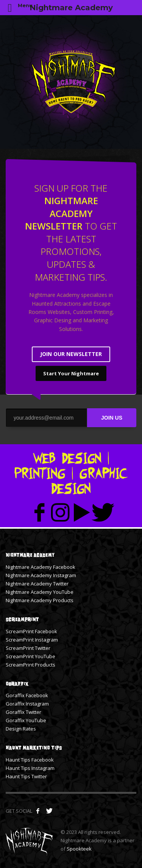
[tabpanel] (71, 82)
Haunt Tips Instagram (30, 768)
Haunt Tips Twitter (26, 776)
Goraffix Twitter (23, 712)
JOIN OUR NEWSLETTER (71, 354)
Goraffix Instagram (27, 704)
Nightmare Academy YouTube (40, 592)
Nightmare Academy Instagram (41, 575)
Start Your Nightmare (71, 373)
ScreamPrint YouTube (30, 656)
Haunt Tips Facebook (30, 760)
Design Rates (21, 729)
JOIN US (112, 418)
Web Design (67, 458)
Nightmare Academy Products (40, 600)
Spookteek (79, 849)
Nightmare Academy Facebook (41, 567)
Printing (40, 473)
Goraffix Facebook (27, 695)
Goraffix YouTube (26, 720)
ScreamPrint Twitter (28, 648)
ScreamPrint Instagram (32, 640)
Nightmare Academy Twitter (37, 584)
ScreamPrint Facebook (31, 631)
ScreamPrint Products (30, 665)
